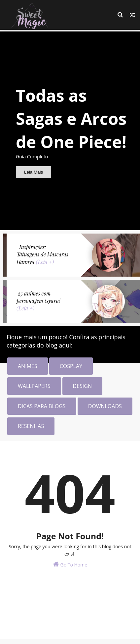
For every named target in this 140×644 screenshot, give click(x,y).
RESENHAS (31, 426)
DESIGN (82, 386)
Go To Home (70, 564)
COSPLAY (71, 366)
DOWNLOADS (105, 406)
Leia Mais (34, 172)
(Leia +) (45, 262)
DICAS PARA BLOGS (42, 406)
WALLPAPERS (34, 386)
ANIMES (28, 366)
